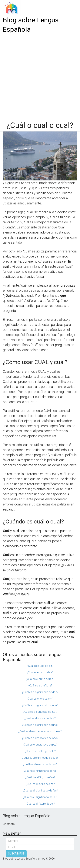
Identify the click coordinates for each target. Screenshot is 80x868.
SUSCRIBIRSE (16, 854)
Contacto (9, 824)
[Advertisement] (40, 76)
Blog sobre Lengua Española (31, 25)
